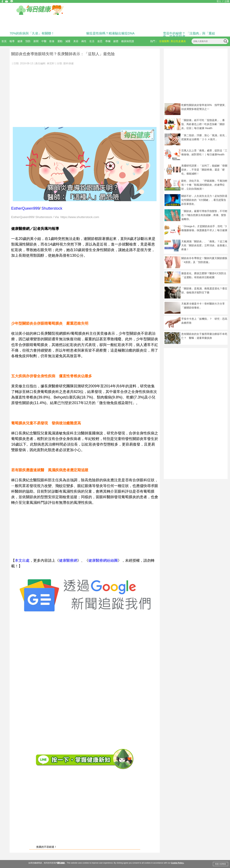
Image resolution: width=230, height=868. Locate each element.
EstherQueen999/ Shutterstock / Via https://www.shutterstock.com (55, 217)
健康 (20, 41)
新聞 (36, 41)
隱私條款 (61, 863)
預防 (28, 41)
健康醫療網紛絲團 (103, 560)
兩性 (84, 41)
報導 (12, 41)
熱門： (154, 41)
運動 (60, 41)
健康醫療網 (68, 560)
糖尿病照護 (128, 41)
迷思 (100, 41)
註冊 (227, 1)
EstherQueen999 (25, 208)
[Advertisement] (30, 95)
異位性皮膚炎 (178, 41)
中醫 (44, 41)
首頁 (4, 41)
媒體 (116, 41)
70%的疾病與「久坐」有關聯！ (32, 33)
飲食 (52, 41)
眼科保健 (69, 63)
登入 (219, 1)
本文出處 (22, 560)
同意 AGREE (220, 864)
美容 (76, 41)
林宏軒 (51, 63)
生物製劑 (164, 41)
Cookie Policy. (177, 863)
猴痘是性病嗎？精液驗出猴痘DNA (110, 33)
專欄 (108, 41)
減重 (68, 41)
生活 (92, 41)
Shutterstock (52, 208)
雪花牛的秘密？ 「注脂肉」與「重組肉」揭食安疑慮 (189, 35)
